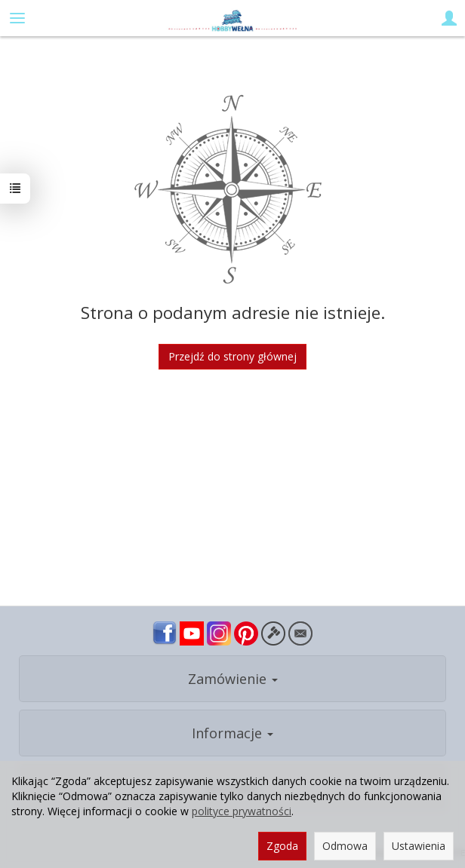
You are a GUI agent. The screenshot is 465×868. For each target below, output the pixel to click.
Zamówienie (233, 679)
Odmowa (345, 846)
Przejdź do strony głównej (232, 356)
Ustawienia (419, 846)
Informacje (232, 733)
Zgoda (282, 846)
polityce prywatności (242, 811)
